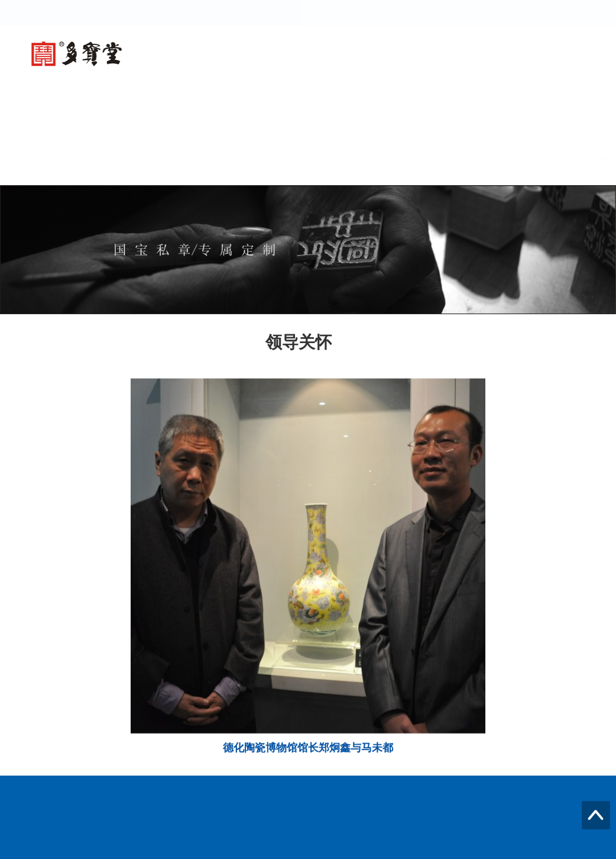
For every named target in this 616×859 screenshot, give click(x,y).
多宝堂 (134, 106)
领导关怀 (506, 106)
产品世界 (352, 106)
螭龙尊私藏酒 (207, 106)
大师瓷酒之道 (429, 106)
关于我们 (86, 160)
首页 (78, 106)
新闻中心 (284, 106)
